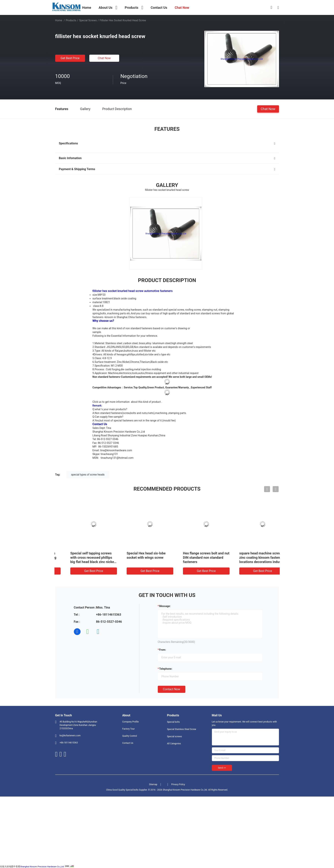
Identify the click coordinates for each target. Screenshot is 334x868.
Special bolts (173, 722)
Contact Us (128, 743)
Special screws (88, 20)
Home (59, 20)
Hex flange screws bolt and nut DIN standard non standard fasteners (251, 557)
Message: (165, 606)
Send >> (222, 768)
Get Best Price (70, 58)
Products (71, 20)
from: (163, 650)
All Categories (174, 744)
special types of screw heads (88, 475)
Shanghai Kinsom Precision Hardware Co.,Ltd (42, 867)
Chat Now (104, 58)
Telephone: (166, 669)
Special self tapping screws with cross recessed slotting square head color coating (80, 557)
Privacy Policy (178, 784)
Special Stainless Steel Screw (182, 729)
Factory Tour (129, 729)
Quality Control (130, 736)
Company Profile (131, 722)
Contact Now (172, 689)
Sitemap (153, 784)
